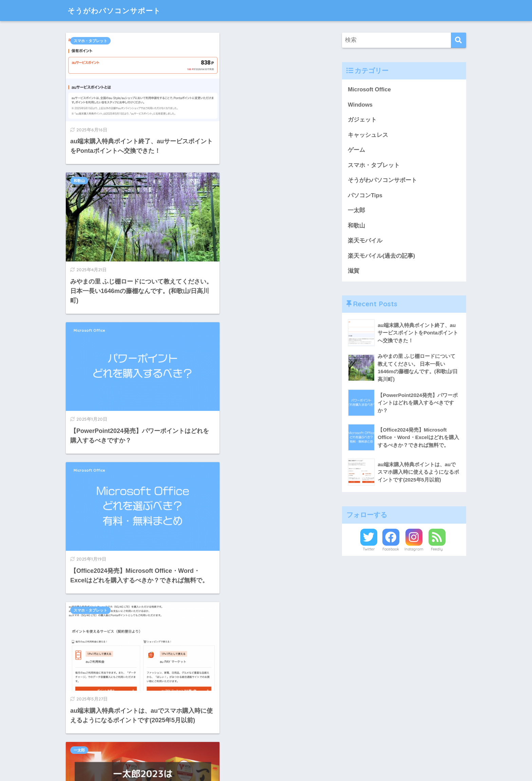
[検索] (459, 40)
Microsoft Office (89, 171)
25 (211, 709)
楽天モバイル (365, 241)
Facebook (391, 550)
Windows (360, 105)
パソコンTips (85, 431)
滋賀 (354, 271)
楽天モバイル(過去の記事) (381, 257)
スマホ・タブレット (90, 41)
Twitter (369, 550)
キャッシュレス (87, 561)
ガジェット (362, 120)
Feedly (437, 550)
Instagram (414, 550)
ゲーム (356, 150)
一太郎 (210, 301)
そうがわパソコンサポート (118, 10)
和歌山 (210, 41)
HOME (266, 754)
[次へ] (229, 709)
